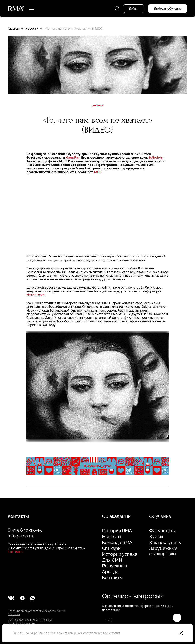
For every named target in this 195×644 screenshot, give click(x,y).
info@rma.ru (20, 536)
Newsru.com (36, 295)
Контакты (112, 578)
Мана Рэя (73, 158)
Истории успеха (120, 554)
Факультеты (163, 531)
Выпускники (115, 566)
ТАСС (97, 172)
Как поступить (165, 543)
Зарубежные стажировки (163, 551)
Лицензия (14, 614)
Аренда (110, 572)
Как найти (15, 552)
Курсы (156, 537)
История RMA (117, 531)
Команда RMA (117, 543)
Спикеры (112, 548)
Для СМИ (112, 560)
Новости (32, 28)
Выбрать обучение (168, 8)
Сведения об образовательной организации (36, 611)
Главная (13, 28)
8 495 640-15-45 (25, 530)
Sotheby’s (155, 158)
